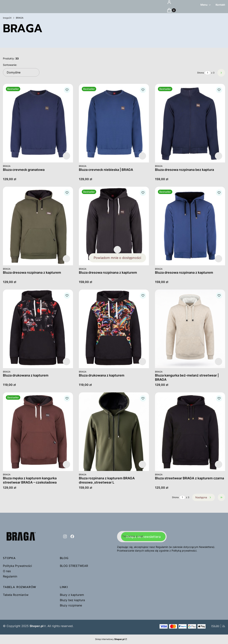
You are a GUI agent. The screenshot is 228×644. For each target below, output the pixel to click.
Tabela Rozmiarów (16, 595)
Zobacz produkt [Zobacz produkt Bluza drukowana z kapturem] (66, 362)
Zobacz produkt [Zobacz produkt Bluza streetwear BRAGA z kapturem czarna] (219, 464)
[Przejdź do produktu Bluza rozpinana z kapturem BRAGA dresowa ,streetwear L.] (114, 432)
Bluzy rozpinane (71, 605)
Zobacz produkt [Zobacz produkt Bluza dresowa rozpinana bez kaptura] (219, 156)
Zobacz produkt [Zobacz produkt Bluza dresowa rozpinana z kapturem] (66, 259)
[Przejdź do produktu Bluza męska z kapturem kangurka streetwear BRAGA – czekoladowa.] (38, 432)
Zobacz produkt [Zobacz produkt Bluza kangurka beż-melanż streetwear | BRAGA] (219, 362)
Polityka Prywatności (17, 566)
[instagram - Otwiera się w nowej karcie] (65, 536)
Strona (201, 73)
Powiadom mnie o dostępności (118, 258)
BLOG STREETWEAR (74, 566)
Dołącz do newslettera (143, 537)
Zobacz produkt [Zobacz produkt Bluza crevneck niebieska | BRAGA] (143, 156)
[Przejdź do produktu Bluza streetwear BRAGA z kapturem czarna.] (190, 432)
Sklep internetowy (110, 639)
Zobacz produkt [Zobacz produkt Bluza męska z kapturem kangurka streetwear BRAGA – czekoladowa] (66, 464)
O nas (7, 571)
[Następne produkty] (204, 497)
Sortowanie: (10, 65)
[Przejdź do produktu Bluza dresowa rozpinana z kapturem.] (38, 226)
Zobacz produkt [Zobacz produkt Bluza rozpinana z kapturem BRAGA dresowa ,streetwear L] (143, 464)
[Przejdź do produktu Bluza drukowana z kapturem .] (38, 329)
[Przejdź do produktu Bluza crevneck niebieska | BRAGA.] (114, 123)
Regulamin (10, 576)
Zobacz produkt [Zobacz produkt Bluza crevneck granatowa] (66, 156)
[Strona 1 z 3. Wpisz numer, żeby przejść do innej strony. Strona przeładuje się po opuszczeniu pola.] (208, 73)
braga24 (7, 18)
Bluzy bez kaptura (72, 600)
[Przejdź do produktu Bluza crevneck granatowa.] (38, 123)
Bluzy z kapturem (72, 595)
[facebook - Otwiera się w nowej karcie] (72, 536)
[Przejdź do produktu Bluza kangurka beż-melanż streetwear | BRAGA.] (190, 329)
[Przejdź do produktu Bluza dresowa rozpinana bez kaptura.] (190, 123)
